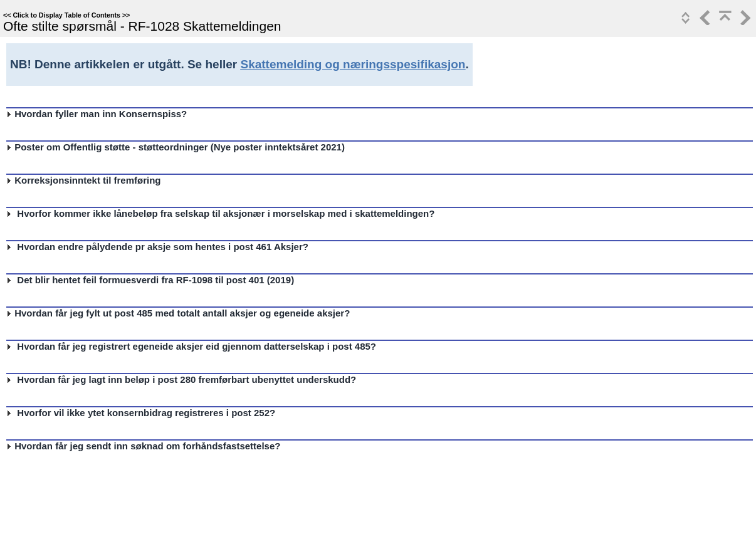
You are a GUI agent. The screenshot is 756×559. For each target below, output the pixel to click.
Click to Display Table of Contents (66, 15)
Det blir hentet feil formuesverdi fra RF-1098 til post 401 (138, 280)
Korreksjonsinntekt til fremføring (87, 180)
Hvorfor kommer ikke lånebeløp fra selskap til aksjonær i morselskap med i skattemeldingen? (223, 213)
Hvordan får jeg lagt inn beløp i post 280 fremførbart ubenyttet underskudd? (184, 379)
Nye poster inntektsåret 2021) (279, 147)
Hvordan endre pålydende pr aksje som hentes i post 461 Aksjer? (160, 247)
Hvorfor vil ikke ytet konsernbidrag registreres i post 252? (144, 413)
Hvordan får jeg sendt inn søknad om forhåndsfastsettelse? (147, 446)
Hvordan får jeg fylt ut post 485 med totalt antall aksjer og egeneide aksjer (179, 313)
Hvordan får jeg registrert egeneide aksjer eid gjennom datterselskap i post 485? (194, 346)
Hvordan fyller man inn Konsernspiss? (101, 114)
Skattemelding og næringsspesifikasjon (353, 64)
